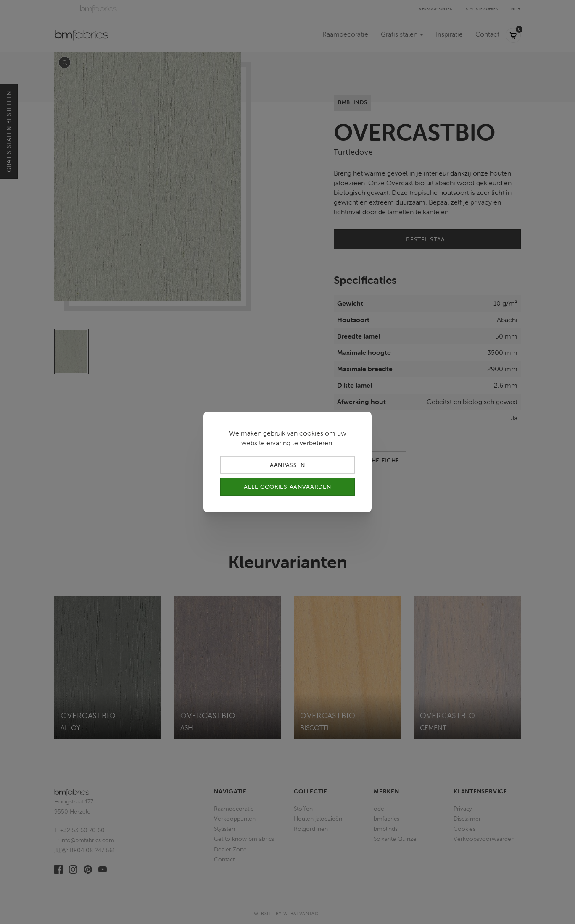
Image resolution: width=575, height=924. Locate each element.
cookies (311, 433)
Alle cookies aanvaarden (287, 487)
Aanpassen (287, 465)
